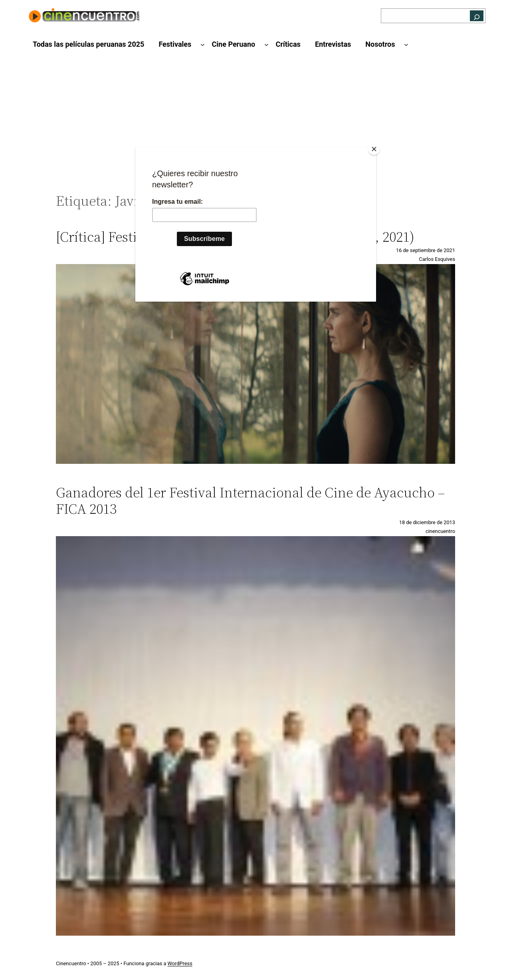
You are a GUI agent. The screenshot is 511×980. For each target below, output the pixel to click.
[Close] (374, 149)
